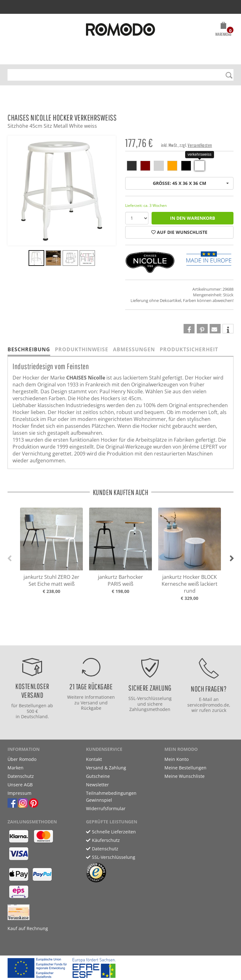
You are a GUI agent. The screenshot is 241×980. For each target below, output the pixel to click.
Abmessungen (134, 349)
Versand (89, 703)
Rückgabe (91, 708)
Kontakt (94, 759)
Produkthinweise (82, 349)
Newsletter (97, 785)
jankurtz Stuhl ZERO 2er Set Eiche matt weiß (51, 580)
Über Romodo (22, 759)
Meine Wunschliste (185, 776)
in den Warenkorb (193, 218)
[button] (223, 30)
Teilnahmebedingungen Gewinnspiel (111, 797)
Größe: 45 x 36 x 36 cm (191, 183)
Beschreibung (29, 349)
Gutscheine (98, 776)
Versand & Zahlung (106, 768)
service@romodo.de (208, 705)
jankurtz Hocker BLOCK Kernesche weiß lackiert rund (190, 584)
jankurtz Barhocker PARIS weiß (120, 580)
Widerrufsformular (106, 808)
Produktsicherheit (189, 349)
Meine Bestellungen (185, 768)
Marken (16, 768)
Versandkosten (200, 145)
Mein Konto (177, 759)
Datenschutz (21, 776)
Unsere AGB (20, 785)
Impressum (19, 793)
